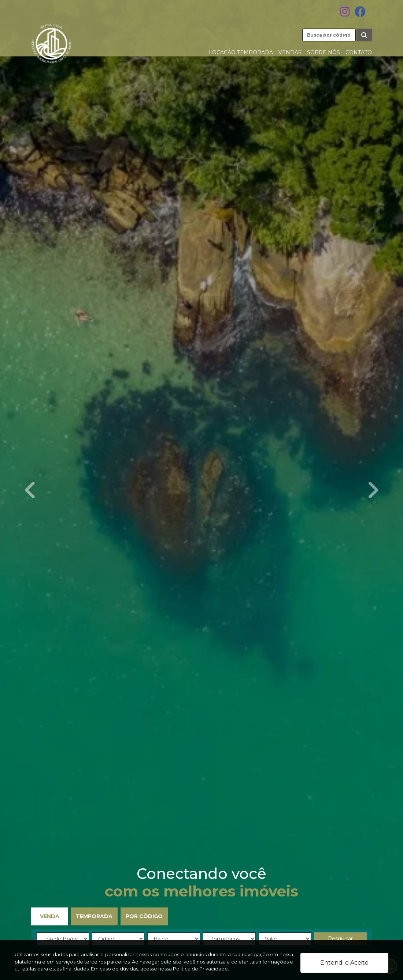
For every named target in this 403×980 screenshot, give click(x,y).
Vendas (290, 52)
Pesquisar (340, 939)
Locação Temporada (241, 52)
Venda (50, 916)
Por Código (144, 916)
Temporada (94, 916)
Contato (359, 52)
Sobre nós (323, 52)
